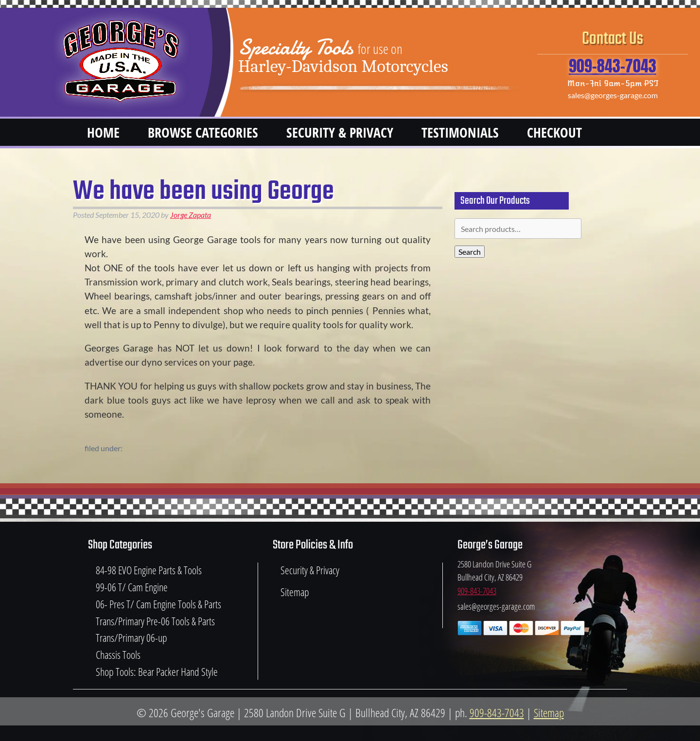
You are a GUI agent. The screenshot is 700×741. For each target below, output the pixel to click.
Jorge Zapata (191, 215)
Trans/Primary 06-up (131, 638)
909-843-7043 (612, 66)
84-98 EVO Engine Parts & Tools (149, 570)
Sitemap (295, 592)
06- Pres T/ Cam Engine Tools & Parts (158, 604)
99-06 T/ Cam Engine (132, 587)
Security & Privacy (340, 132)
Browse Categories (203, 132)
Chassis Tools (118, 655)
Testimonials (460, 132)
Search (470, 252)
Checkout (554, 132)
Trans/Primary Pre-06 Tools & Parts (155, 621)
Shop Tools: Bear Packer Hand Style (157, 672)
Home (103, 132)
